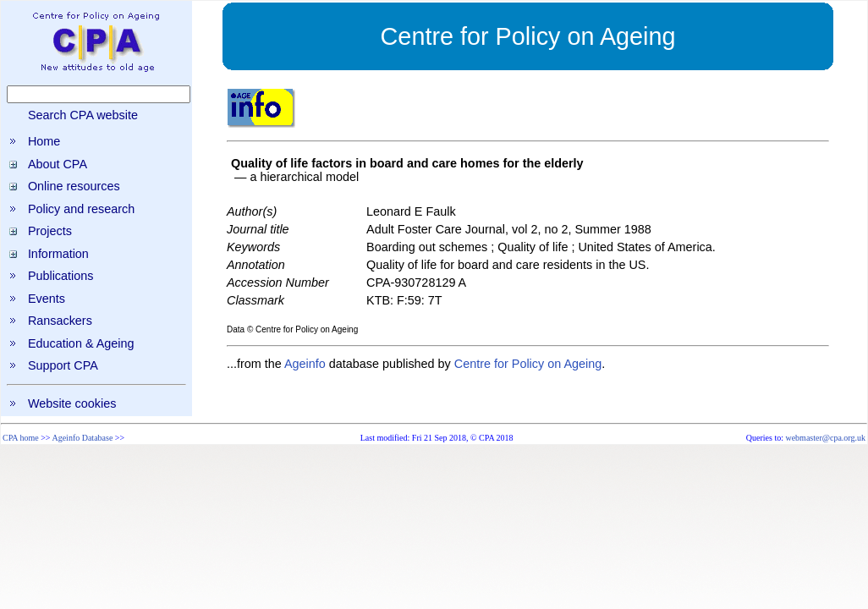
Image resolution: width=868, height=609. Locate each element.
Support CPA (63, 365)
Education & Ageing (81, 343)
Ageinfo (305, 364)
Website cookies (72, 403)
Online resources (74, 186)
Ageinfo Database (82, 438)
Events (47, 299)
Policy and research (81, 209)
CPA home (21, 438)
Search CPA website (83, 115)
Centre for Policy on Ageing (528, 364)
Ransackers (60, 321)
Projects (50, 231)
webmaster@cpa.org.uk (825, 438)
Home (44, 141)
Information (58, 254)
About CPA (58, 164)
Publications (61, 276)
